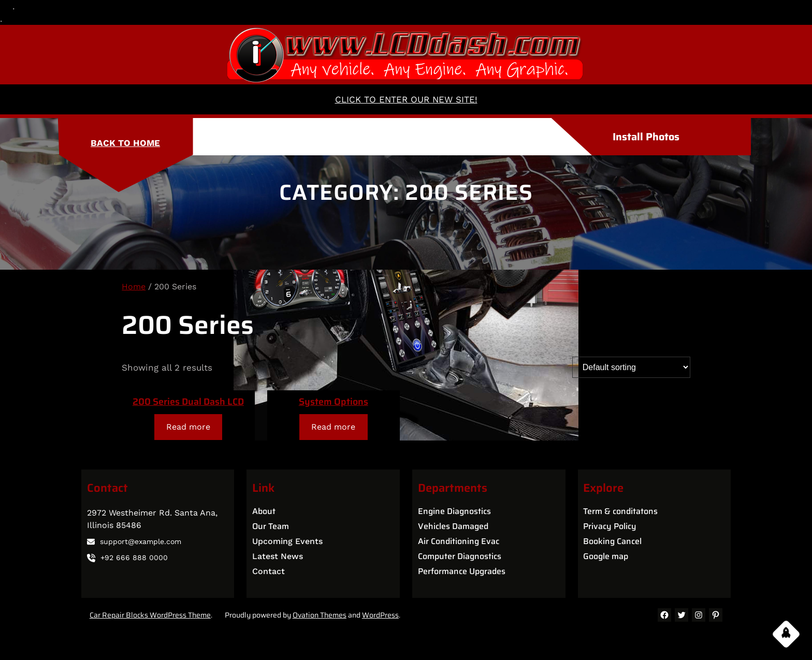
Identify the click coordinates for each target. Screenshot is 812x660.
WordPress (380, 615)
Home (134, 287)
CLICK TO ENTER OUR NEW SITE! (406, 99)
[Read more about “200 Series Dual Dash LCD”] (189, 427)
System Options (334, 402)
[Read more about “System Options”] (334, 427)
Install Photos (646, 137)
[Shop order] (631, 367)
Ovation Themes (320, 615)
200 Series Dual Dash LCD (188, 402)
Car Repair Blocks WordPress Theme (150, 615)
